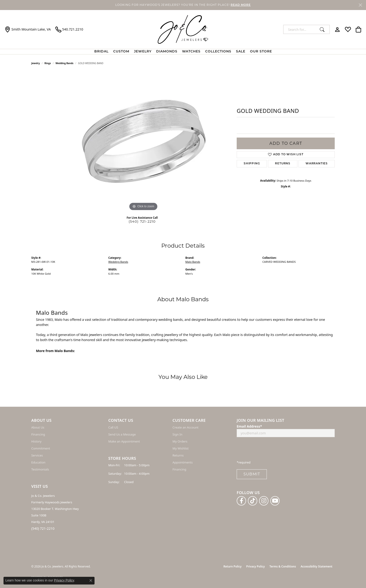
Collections (218, 52)
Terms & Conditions (283, 566)
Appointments (183, 462)
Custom (121, 52)
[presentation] (272, 450)
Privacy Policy (255, 566)
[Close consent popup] (91, 581)
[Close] (360, 5)
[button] (337, 29)
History (36, 441)
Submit (252, 474)
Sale (241, 52)
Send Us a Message (122, 434)
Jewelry (143, 52)
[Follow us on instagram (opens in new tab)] (264, 501)
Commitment (41, 448)
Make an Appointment (124, 441)
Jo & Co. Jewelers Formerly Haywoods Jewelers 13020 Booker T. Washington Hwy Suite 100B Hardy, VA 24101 (55, 509)
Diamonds (167, 52)
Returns (283, 164)
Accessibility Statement (317, 566)
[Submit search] (323, 29)
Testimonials (40, 469)
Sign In (177, 434)
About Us (38, 427)
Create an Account (185, 427)
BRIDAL (101, 52)
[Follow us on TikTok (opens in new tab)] (253, 501)
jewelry (36, 63)
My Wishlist (181, 448)
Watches (191, 52)
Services (37, 455)
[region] (143, 142)
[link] (28, 29)
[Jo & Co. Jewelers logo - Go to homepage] (183, 29)
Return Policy (232, 566)
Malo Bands (193, 262)
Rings (48, 63)
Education (38, 462)
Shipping (252, 164)
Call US (113, 427)
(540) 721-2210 (142, 221)
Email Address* (249, 426)
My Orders (180, 441)
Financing (38, 434)
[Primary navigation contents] (183, 52)
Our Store (261, 52)
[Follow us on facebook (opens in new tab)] (241, 501)
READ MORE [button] (241, 5)
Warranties (317, 164)
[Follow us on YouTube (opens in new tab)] (275, 501)
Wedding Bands (65, 63)
